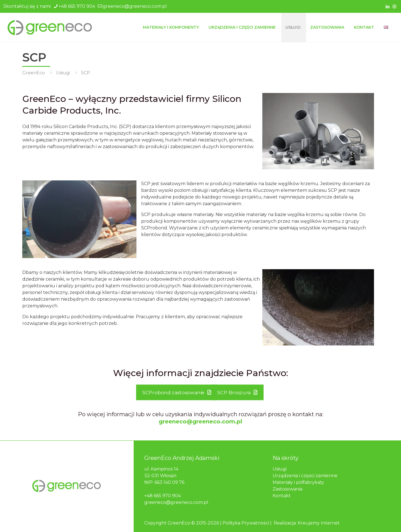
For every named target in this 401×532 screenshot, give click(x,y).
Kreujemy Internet (319, 523)
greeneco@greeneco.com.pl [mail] (135, 6)
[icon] (394, 7)
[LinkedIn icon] (387, 7)
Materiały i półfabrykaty (298, 482)
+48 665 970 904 (162, 496)
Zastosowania (288, 489)
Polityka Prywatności (246, 523)
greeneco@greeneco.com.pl (200, 421)
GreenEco (34, 73)
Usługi (63, 73)
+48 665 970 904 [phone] (77, 6)
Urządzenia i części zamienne (305, 476)
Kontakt (282, 496)
